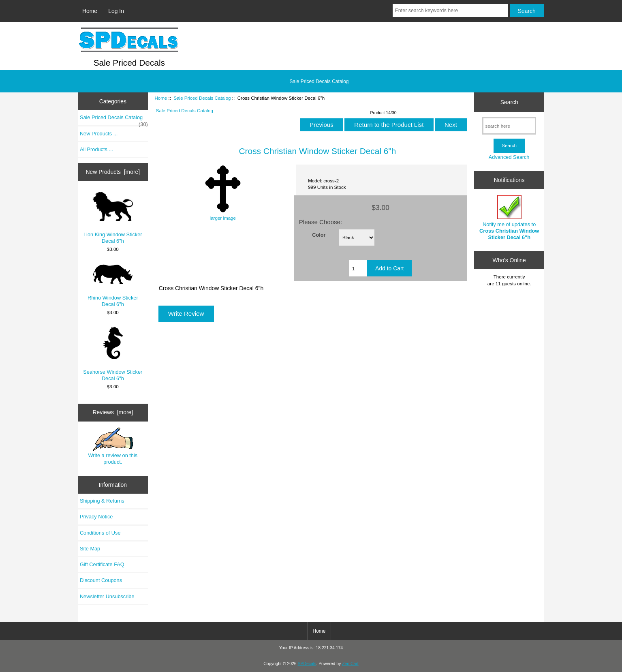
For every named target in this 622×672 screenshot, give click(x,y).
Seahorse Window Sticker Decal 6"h (113, 354)
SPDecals (307, 664)
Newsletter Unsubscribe (107, 596)
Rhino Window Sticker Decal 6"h (113, 285)
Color (319, 235)
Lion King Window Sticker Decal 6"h (113, 218)
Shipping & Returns (102, 501)
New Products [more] (113, 172)
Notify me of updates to (509, 218)
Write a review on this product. (113, 446)
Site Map (90, 549)
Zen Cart (350, 664)
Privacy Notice (96, 517)
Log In (116, 11)
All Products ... (96, 149)
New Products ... (99, 134)
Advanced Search (509, 157)
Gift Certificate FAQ (102, 564)
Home (90, 11)
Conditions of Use (100, 533)
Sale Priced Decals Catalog (202, 98)
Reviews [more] (113, 412)
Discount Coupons (101, 580)
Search (509, 102)
